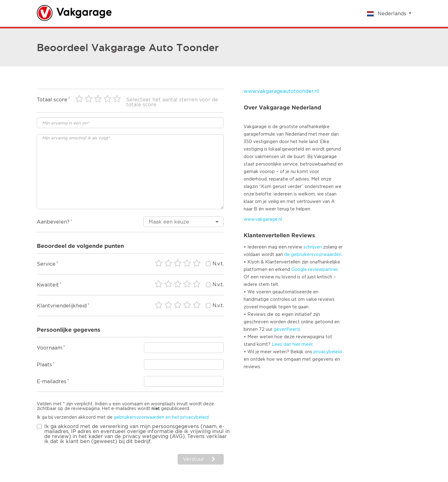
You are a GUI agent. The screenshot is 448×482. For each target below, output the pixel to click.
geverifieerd (287, 330)
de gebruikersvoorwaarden (313, 255)
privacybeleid (328, 352)
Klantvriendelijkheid (62, 306)
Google (299, 270)
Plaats (44, 365)
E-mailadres (52, 382)
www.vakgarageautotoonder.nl (281, 91)
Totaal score (52, 100)
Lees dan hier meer (292, 345)
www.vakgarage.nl (263, 219)
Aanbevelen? (53, 222)
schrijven (313, 247)
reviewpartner (323, 270)
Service (46, 264)
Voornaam (50, 348)
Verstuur (193, 459)
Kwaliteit (48, 285)
